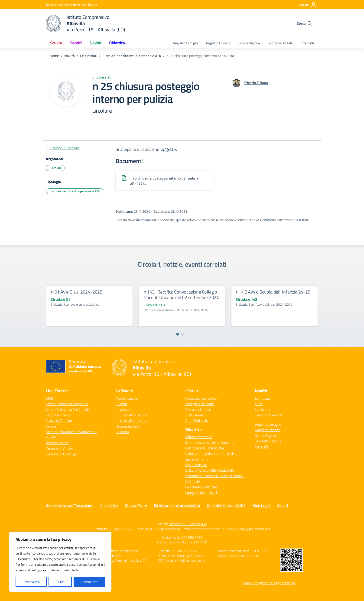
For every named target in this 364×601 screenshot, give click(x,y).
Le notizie (262, 398)
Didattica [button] (117, 43)
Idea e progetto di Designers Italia (269, 583)
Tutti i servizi (195, 415)
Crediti (283, 506)
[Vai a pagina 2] (183, 334)
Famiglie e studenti (200, 404)
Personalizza (31, 582)
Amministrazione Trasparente (70, 506)
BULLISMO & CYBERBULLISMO (210, 470)
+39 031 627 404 (121, 529)
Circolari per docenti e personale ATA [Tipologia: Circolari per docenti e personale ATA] (75, 191)
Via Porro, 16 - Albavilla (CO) (188, 524)
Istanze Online (57, 443)
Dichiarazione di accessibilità (177, 506)
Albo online (109, 506)
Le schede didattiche (201, 487)
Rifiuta (60, 582)
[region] (60, 562)
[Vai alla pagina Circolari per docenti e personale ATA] (132, 56)
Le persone (124, 409)
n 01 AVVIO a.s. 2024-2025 (77, 292)
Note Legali (261, 506)
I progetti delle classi (201, 493)
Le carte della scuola (131, 421)
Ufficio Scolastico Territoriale (67, 409)
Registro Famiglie (186, 43)
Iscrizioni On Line (59, 421)
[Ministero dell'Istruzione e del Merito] (71, 5)
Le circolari (263, 409)
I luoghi (121, 404)
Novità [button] (95, 43)
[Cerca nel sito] (304, 23)
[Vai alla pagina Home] (54, 56)
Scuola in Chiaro (58, 415)
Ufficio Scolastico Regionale (67, 404)
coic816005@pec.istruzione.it (250, 529)
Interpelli (307, 43)
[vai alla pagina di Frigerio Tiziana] (256, 83)
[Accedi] (308, 5)
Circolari (55, 168)
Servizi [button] (76, 43)
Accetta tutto (89, 582)
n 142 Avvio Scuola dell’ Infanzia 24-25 (273, 292)
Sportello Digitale (280, 43)
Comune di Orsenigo (61, 454)
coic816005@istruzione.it (162, 529)
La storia (122, 432)
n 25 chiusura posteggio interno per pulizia (164, 178)
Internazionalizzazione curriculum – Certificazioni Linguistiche (212, 445)
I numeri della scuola (131, 415)
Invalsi (51, 426)
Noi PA (51, 437)
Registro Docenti (218, 43)
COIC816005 (198, 542)
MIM (49, 398)
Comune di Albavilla (61, 448)
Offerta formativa (199, 437)
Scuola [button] (56, 43)
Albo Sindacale (197, 421)
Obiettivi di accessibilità (226, 506)
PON (258, 404)
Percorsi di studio (198, 409)
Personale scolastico (201, 398)
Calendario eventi (268, 415)
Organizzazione (127, 426)
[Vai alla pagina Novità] (70, 56)
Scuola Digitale (249, 43)
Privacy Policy (136, 506)
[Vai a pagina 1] (178, 334)
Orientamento (196, 465)
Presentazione (127, 398)
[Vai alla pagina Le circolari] (89, 56)
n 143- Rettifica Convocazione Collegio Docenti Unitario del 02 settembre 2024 (181, 295)
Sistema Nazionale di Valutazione (72, 432)
